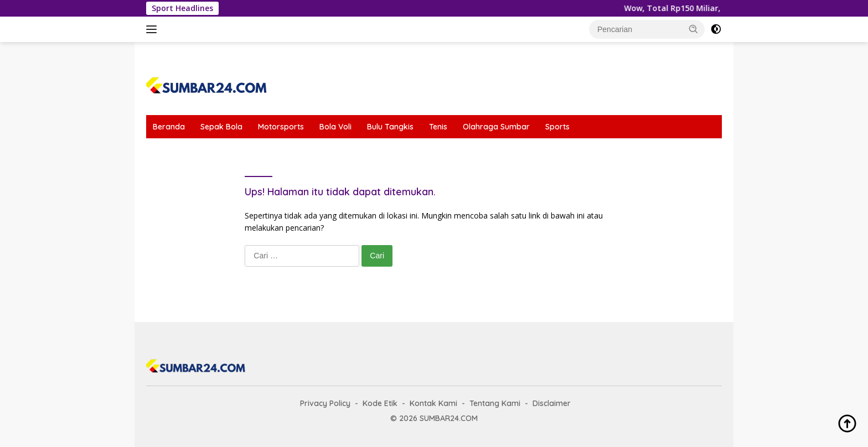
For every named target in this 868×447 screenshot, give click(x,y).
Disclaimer (552, 403)
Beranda (169, 127)
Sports (557, 127)
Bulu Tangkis (390, 127)
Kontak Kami (433, 403)
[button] (694, 29)
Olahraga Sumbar (496, 127)
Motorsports (281, 127)
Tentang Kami (495, 403)
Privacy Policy (325, 403)
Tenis (438, 127)
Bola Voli (335, 127)
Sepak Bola (221, 127)
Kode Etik (380, 403)
